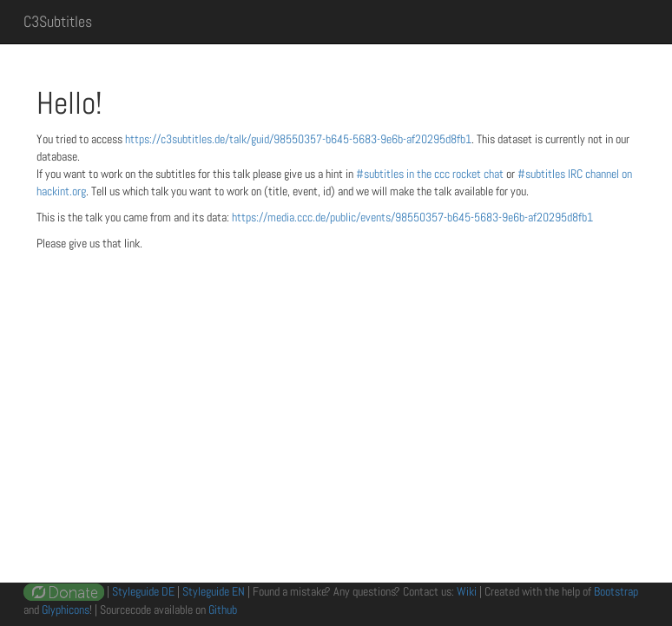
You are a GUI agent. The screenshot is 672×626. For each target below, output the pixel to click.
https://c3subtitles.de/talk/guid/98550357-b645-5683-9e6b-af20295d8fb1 (298, 139)
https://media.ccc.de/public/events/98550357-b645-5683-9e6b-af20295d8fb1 (412, 217)
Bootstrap (616, 591)
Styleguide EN (214, 591)
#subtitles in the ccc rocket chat (431, 174)
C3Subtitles (58, 21)
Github (223, 610)
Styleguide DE (143, 591)
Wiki (467, 591)
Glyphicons (66, 610)
